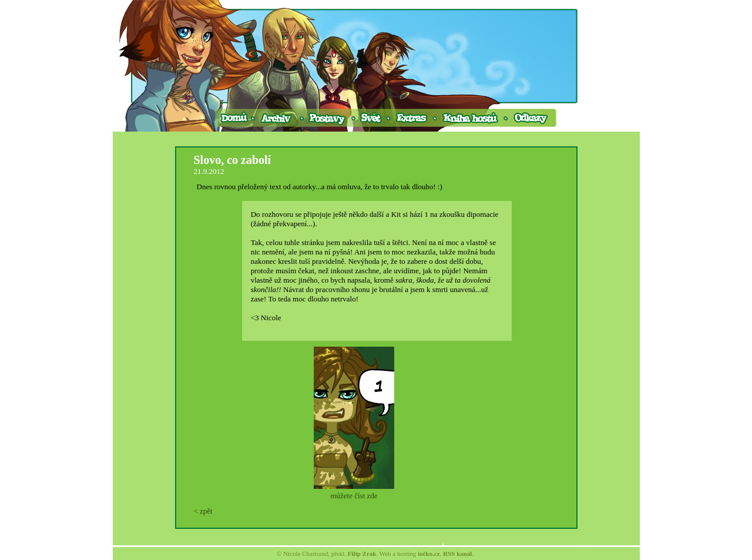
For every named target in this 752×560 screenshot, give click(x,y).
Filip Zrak (362, 554)
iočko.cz (429, 554)
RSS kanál (457, 554)
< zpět (203, 511)
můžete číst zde (354, 496)
